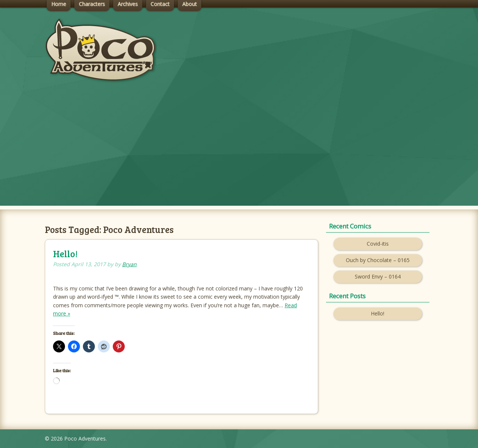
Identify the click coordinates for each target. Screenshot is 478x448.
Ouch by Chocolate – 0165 (378, 260)
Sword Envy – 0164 (378, 276)
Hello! (65, 254)
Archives (128, 4)
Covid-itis (378, 244)
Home (59, 4)
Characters (92, 4)
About (190, 4)
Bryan (129, 264)
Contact (160, 4)
